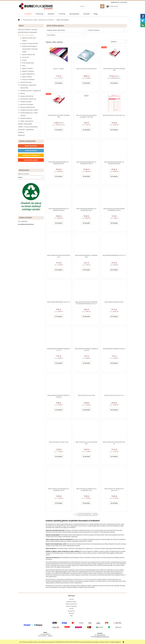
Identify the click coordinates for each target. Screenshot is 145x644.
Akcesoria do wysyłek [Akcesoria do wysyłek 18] (27, 104)
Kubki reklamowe (31, 151)
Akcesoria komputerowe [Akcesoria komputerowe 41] (28, 107)
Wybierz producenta (24, 174)
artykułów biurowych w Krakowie (81, 579)
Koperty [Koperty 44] (23, 93)
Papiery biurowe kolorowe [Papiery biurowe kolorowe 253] (30, 43)
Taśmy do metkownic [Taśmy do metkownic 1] (28, 79)
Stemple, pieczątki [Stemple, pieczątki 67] (26, 102)
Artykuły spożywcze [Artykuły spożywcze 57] (26, 118)
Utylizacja (71, 613)
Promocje (21, 135)
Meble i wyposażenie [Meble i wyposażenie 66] (27, 121)
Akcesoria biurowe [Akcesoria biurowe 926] (26, 82)
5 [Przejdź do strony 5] (89, 514)
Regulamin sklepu (71, 602)
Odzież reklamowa (31, 146)
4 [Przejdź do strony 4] (86, 514)
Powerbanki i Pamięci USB (31, 155)
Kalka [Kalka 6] (24, 66)
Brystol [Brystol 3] (24, 60)
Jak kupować (71, 611)
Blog (71, 616)
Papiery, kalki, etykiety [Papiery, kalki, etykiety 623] (27, 35)
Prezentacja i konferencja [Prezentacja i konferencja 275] (28, 99)
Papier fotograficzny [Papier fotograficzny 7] (28, 74)
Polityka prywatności (71, 604)
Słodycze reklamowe (31, 160)
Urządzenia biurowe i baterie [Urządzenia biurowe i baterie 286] (29, 110)
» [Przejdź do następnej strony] (99, 514)
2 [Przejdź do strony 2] (80, 514)
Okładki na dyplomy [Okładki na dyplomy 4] (28, 71)
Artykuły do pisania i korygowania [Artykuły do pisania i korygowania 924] (31, 91)
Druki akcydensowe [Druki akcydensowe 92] (28, 63)
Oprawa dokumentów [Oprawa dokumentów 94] (27, 96)
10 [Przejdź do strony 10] (96, 514)
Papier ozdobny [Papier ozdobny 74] (27, 77)
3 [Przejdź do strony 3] (83, 514)
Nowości (21, 132)
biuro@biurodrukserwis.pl (102, 637)
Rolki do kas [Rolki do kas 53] (26, 57)
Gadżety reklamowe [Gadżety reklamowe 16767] (25, 124)
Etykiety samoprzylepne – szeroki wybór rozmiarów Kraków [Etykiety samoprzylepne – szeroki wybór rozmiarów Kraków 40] (30, 49)
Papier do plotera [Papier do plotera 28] (28, 68)
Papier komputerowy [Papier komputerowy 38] (29, 54)
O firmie (71, 599)
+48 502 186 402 (101, 635)
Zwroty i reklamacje (71, 606)
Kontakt (71, 609)
